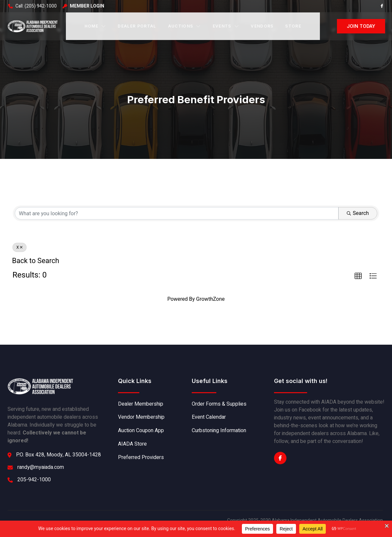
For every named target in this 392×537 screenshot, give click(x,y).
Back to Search (36, 260)
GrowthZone (210, 299)
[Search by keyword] (177, 213)
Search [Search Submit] (358, 213)
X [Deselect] (20, 247)
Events (226, 26)
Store (293, 26)
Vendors (262, 26)
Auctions (185, 26)
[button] (358, 276)
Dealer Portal (137, 26)
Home (95, 26)
